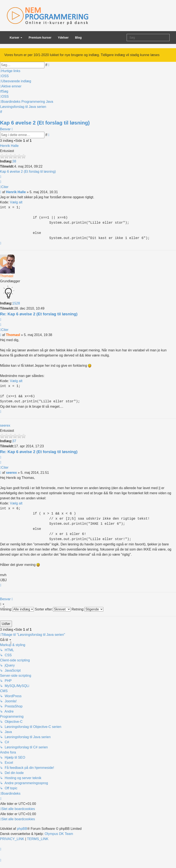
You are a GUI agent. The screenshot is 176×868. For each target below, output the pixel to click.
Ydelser (63, 38)
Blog (78, 38)
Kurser (16, 38)
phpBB (22, 829)
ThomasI (7, 276)
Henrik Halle (9, 146)
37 (14, 441)
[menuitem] (4, 76)
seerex (5, 425)
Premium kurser (40, 38)
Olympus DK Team (59, 834)
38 (14, 161)
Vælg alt (16, 202)
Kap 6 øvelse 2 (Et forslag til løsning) (45, 123)
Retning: (87, 609)
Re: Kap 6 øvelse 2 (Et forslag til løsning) (39, 314)
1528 (16, 303)
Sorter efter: (53, 609)
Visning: (17, 609)
